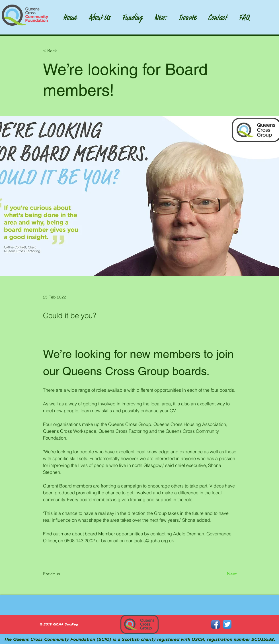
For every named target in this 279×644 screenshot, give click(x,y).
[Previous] (62, 574)
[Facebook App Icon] (216, 624)
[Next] (222, 574)
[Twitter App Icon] (227, 624)
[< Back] (62, 51)
